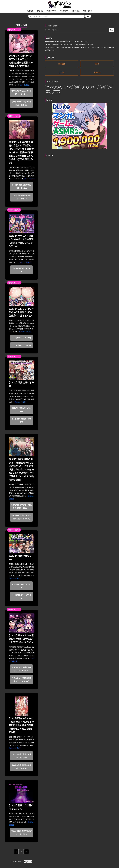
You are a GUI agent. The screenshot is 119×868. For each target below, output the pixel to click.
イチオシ (57, 92)
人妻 (103, 87)
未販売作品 (76, 11)
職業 (77, 87)
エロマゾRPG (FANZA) (21, 345)
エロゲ (62, 72)
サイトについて (51, 11)
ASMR (97, 64)
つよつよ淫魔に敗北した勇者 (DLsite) (21, 756)
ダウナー (94, 87)
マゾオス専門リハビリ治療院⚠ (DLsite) (21, 92)
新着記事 (30, 11)
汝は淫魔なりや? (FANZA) (22, 597)
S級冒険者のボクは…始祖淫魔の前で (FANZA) (21, 517)
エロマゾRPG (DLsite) (21, 338)
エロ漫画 (62, 64)
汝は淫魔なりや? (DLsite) (22, 586)
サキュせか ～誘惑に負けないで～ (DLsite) (22, 669)
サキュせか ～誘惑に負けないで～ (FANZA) (22, 680)
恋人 (60, 87)
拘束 (110, 87)
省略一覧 (40, 11)
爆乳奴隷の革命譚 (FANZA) (22, 420)
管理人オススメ (14, 30)
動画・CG (97, 72)
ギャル (85, 87)
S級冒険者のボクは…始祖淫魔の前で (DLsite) (21, 506)
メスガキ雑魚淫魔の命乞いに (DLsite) (22, 186)
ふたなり (68, 87)
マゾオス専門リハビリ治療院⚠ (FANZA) (21, 103)
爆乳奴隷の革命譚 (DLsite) (22, 410)
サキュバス (50, 87)
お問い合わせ (87, 11)
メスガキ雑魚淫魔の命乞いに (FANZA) (22, 197)
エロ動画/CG (64, 11)
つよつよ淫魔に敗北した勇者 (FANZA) (21, 767)
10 (26, 852)
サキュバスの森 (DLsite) (21, 270)
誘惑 (48, 92)
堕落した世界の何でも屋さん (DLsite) (22, 832)
